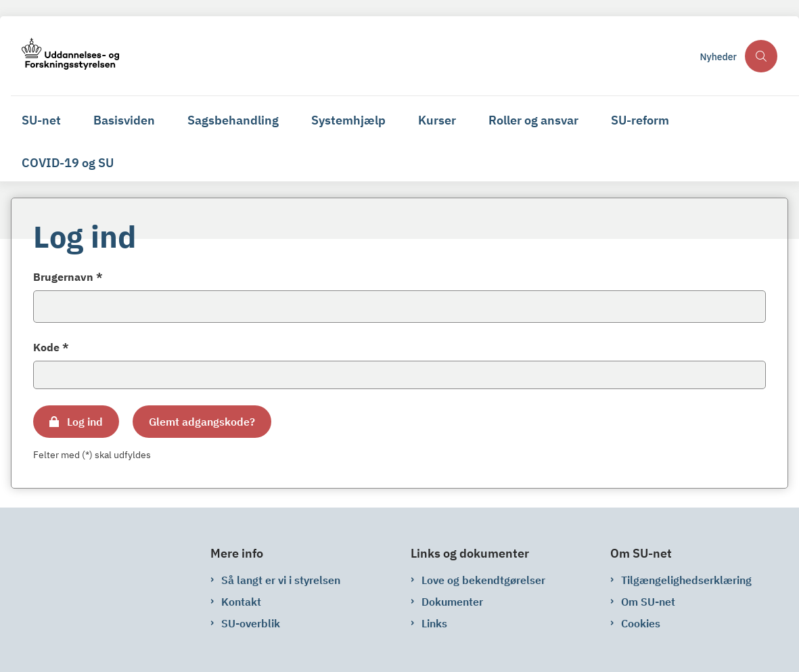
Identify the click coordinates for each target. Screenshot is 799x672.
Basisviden (124, 120)
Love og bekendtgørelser (483, 580)
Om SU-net (648, 602)
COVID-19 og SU (68, 163)
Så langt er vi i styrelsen (281, 580)
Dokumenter (452, 602)
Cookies (641, 623)
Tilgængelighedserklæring (686, 580)
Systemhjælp (348, 120)
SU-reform (640, 120)
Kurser (437, 120)
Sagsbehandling (233, 120)
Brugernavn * (68, 277)
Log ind (85, 422)
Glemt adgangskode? (202, 422)
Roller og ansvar (533, 120)
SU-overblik (251, 623)
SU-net (41, 120)
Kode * (51, 347)
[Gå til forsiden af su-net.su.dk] (65, 56)
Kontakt (241, 602)
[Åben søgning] (761, 56)
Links (434, 623)
